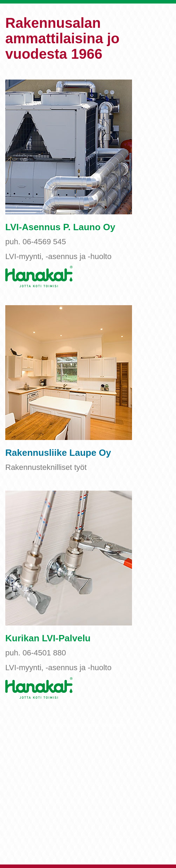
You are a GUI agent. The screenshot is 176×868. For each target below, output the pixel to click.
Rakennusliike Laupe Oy (58, 453)
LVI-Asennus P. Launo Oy (60, 227)
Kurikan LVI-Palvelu (48, 638)
